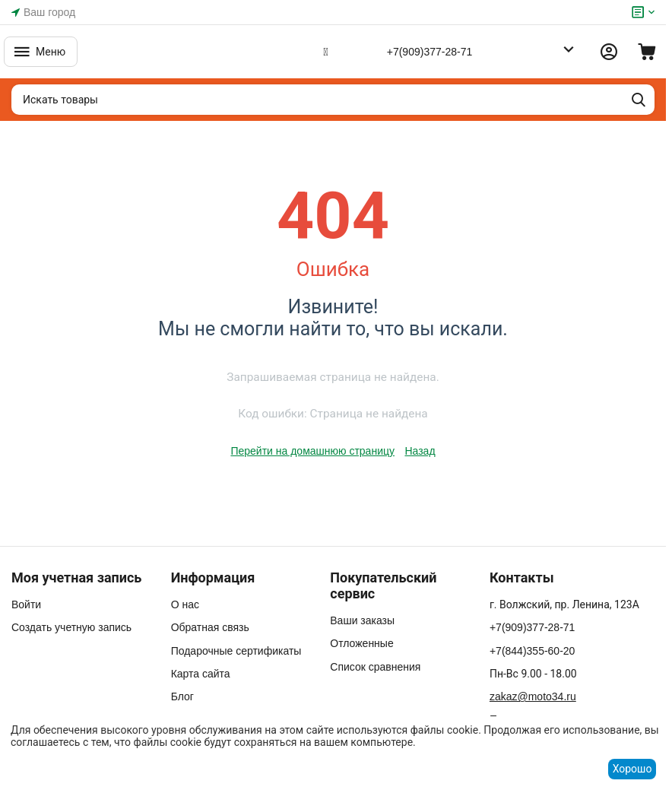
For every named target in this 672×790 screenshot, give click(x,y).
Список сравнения (375, 667)
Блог (182, 696)
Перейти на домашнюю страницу (312, 451)
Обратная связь (210, 627)
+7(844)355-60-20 (532, 651)
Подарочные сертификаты (236, 651)
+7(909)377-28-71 (430, 52)
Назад (420, 451)
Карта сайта (201, 674)
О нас (185, 604)
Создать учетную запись (71, 627)
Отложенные (361, 643)
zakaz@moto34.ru (533, 696)
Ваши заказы (362, 620)
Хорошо (632, 769)
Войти (26, 604)
